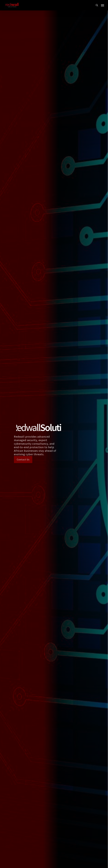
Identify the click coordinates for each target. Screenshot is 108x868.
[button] (103, 5)
